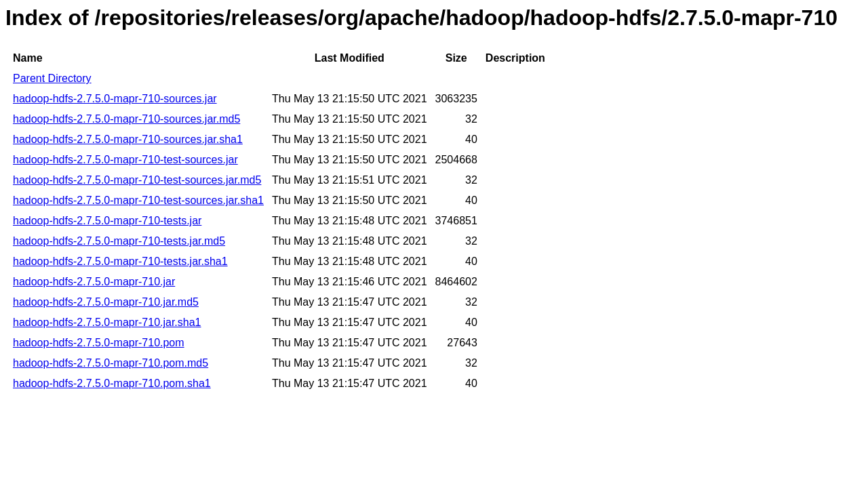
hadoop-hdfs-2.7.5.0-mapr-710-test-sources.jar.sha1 (138, 200)
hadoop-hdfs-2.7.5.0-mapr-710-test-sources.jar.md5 (137, 180)
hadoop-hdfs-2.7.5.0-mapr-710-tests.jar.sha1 (120, 261)
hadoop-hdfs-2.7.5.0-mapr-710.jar (94, 282)
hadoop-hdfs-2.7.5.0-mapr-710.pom (99, 343)
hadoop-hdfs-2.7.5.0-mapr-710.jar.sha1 (107, 322)
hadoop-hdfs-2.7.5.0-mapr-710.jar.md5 (106, 302)
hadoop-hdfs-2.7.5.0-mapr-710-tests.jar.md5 (119, 241)
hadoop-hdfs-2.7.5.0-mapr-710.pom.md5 (111, 363)
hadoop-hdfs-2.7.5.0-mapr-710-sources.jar (115, 99)
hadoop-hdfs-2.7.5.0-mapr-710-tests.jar (107, 221)
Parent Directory (52, 78)
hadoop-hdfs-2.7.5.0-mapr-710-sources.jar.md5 (126, 119)
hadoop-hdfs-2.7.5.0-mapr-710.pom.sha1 (112, 383)
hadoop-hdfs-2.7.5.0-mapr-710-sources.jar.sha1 (128, 139)
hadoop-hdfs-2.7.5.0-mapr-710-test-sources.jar (125, 160)
